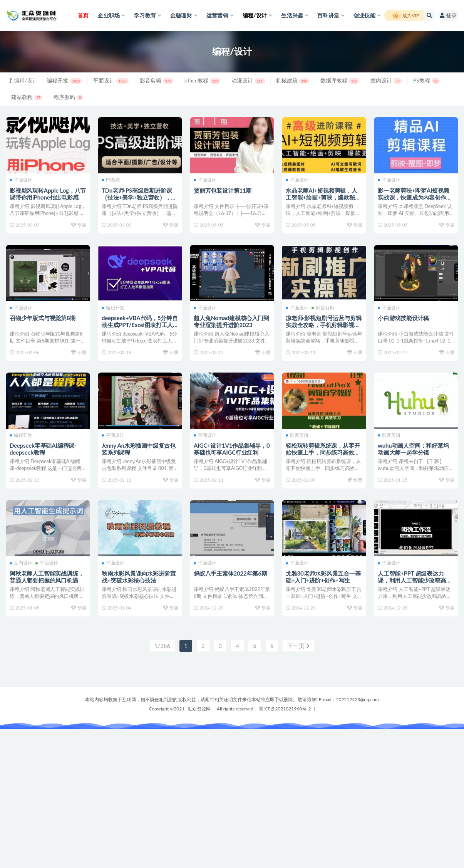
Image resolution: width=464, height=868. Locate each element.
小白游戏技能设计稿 (403, 318)
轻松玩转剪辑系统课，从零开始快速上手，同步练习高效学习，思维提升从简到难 (323, 452)
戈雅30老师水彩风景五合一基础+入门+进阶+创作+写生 (323, 577)
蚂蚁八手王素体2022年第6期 (230, 573)
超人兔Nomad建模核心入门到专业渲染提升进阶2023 (231, 321)
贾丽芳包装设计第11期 (223, 190)
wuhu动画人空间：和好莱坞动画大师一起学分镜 (413, 449)
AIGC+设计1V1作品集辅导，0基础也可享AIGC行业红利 (232, 449)
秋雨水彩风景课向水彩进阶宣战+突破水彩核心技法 (139, 577)
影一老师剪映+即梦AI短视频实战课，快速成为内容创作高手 (415, 197)
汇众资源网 (199, 709)
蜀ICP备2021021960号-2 (285, 709)
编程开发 (64, 80)
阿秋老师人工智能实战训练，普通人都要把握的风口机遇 (47, 577)
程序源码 (68, 97)
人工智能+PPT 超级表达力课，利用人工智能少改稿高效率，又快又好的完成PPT (415, 580)
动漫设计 (248, 80)
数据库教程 (340, 80)
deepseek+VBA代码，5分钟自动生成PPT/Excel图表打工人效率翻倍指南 (140, 325)
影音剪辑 (157, 80)
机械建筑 (293, 80)
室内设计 (386, 80)
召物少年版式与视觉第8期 (43, 318)
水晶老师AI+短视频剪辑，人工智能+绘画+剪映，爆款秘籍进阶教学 (323, 197)
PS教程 (426, 80)
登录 (448, 15)
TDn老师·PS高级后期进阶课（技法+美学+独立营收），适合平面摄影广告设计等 (139, 197)
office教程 (202, 80)
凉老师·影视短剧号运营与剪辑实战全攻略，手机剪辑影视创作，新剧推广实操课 (323, 325)
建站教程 (27, 97)
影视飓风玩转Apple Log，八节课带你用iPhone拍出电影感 (48, 194)
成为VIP (405, 16)
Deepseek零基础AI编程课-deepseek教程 (43, 449)
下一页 (298, 646)
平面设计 (111, 80)
